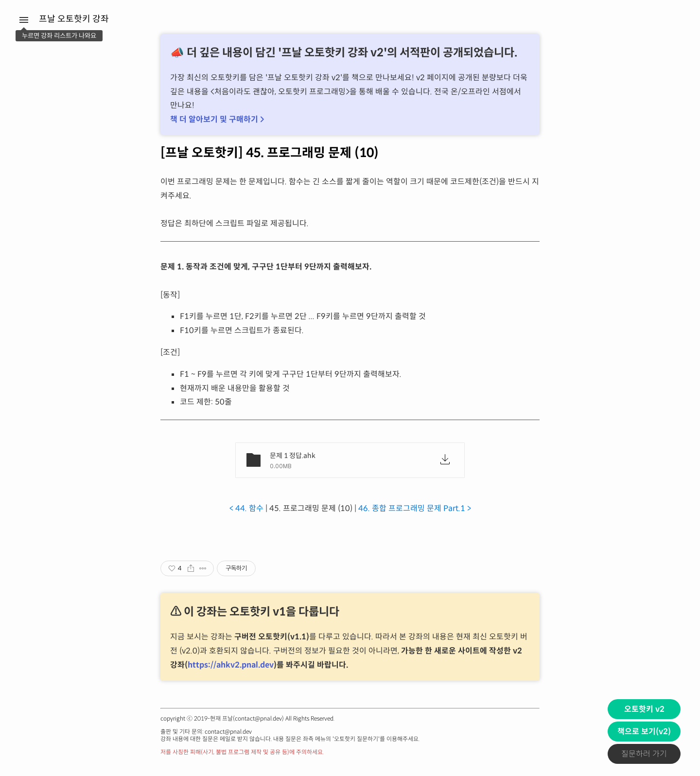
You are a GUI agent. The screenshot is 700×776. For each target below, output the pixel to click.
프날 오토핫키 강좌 (74, 19)
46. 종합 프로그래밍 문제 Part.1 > (415, 508)
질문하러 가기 (644, 754)
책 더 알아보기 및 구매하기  (217, 119)
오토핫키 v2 (644, 709)
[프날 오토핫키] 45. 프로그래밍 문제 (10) (270, 153)
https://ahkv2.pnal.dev (231, 665)
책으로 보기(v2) (644, 732)
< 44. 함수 (246, 508)
